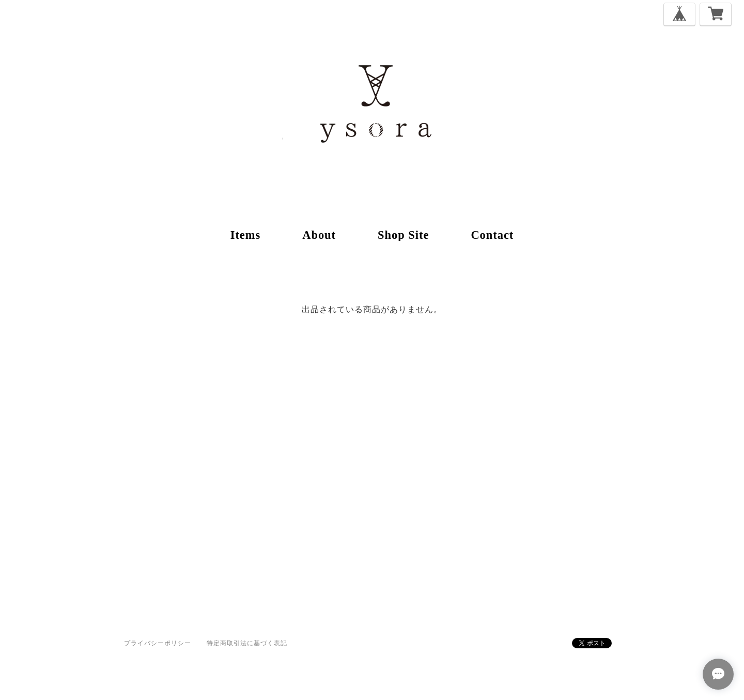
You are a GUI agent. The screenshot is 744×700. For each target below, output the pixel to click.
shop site (403, 235)
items (245, 235)
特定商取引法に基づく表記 (247, 643)
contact (492, 235)
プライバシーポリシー (158, 643)
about (319, 235)
